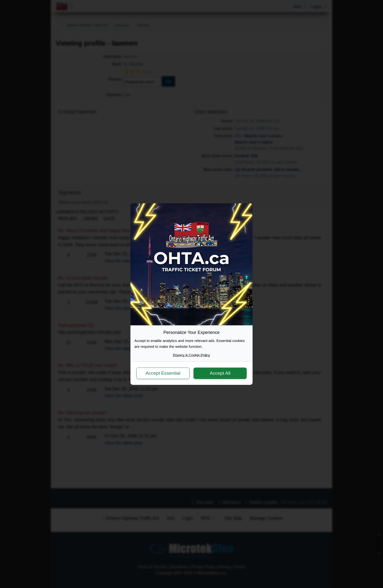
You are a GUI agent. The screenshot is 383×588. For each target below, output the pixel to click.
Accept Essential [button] (163, 373)
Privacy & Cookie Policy (191, 355)
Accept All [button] (220, 373)
